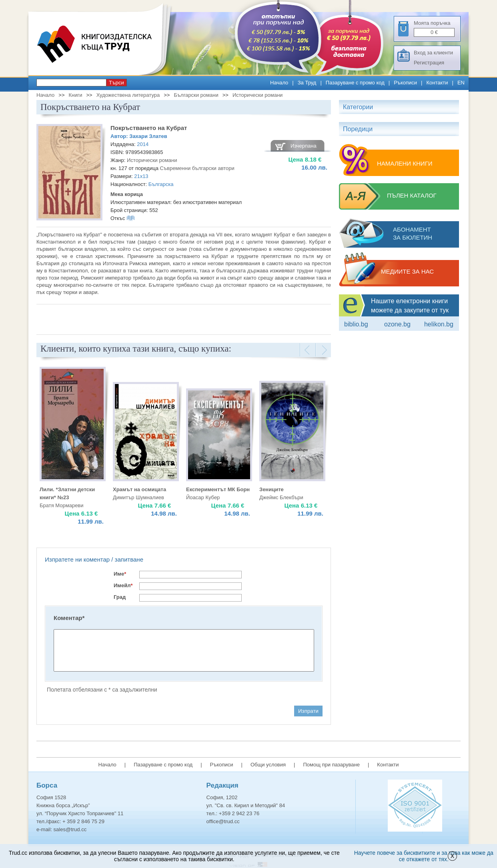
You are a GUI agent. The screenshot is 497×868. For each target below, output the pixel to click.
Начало (279, 83)
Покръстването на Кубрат (149, 128)
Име (120, 574)
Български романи (196, 95)
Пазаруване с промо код (355, 83)
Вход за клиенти (433, 53)
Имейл (123, 585)
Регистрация (429, 63)
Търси (116, 83)
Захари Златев (148, 136)
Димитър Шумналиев (138, 497)
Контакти (437, 83)
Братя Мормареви (62, 505)
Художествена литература (128, 95)
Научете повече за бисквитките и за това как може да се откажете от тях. (424, 856)
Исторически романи (258, 95)
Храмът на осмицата (139, 489)
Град (120, 597)
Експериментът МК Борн (218, 489)
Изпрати (308, 711)
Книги (75, 95)
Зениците (272, 489)
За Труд (307, 83)
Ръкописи (405, 83)
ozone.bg (397, 324)
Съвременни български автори (197, 168)
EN (461, 83)
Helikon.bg (439, 324)
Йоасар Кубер (203, 497)
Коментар (69, 618)
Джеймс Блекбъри (281, 497)
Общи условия (268, 765)
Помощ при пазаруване (331, 765)
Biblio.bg (356, 324)
